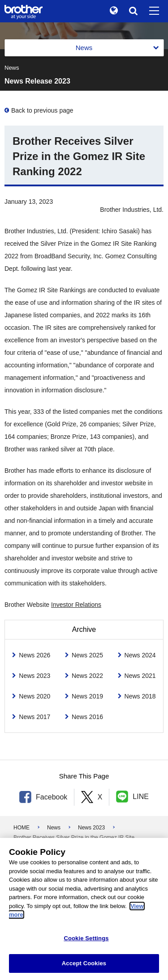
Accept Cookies (84, 963)
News (54, 828)
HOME (22, 828)
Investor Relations (76, 605)
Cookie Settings (86, 938)
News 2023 (91, 828)
